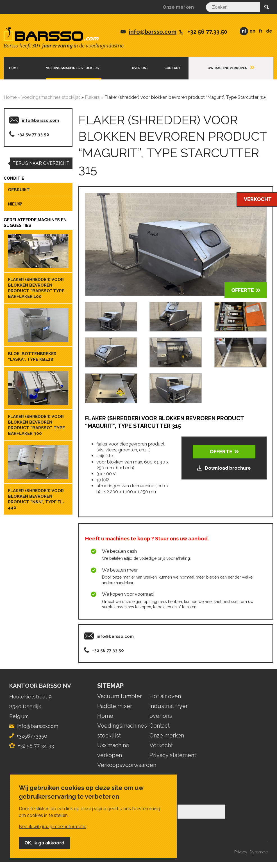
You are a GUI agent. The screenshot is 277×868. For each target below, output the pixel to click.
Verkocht (161, 745)
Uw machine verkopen (228, 68)
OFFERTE (243, 290)
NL (244, 31)
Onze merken (178, 7)
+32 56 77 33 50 (33, 134)
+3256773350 (32, 736)
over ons (161, 716)
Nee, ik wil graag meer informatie (53, 827)
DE (269, 31)
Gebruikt (19, 190)
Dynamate (259, 852)
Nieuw (15, 204)
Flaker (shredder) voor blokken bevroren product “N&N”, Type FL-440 (36, 499)
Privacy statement (173, 755)
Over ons (140, 68)
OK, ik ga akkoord (44, 843)
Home (14, 68)
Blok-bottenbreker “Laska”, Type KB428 (32, 357)
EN (252, 31)
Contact (172, 68)
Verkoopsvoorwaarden (127, 765)
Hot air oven (165, 696)
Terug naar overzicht (41, 163)
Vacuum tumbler (120, 696)
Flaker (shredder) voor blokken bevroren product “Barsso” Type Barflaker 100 (36, 288)
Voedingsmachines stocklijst (74, 68)
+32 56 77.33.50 (207, 32)
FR (261, 31)
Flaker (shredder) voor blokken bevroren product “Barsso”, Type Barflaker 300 (36, 425)
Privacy (241, 852)
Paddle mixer (115, 706)
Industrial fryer (169, 706)
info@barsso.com (153, 32)
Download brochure (228, 468)
